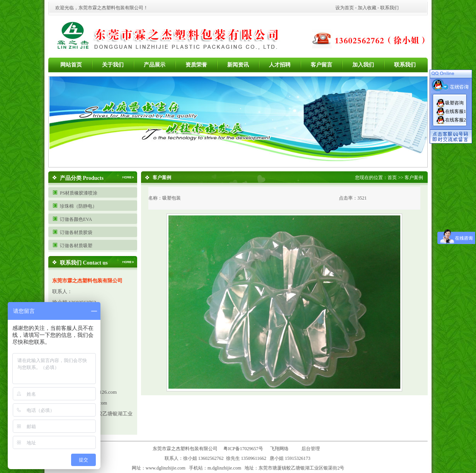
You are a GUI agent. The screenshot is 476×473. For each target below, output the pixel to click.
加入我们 (363, 65)
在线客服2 (456, 120)
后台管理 (312, 449)
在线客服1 (456, 111)
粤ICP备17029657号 (243, 449)
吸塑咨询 (454, 103)
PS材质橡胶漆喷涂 (79, 193)
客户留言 (321, 65)
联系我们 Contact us (84, 263)
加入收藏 (367, 8)
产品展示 (155, 65)
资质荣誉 (196, 65)
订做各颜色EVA (76, 219)
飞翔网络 (279, 449)
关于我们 (113, 65)
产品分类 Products (82, 178)
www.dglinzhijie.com (166, 468)
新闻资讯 (238, 65)
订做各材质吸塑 (76, 246)
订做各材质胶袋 (76, 232)
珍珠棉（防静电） (78, 206)
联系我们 (389, 8)
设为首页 (345, 8)
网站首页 (71, 65)
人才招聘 (280, 65)
